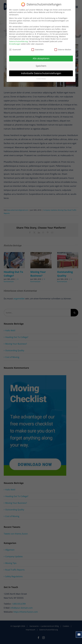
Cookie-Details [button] (41, 79)
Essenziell (15, 50)
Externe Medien (63, 50)
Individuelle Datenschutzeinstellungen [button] (41, 73)
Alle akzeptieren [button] (41, 58)
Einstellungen (15, 44)
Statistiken (38, 50)
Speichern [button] (41, 66)
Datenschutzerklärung (18, 41)
